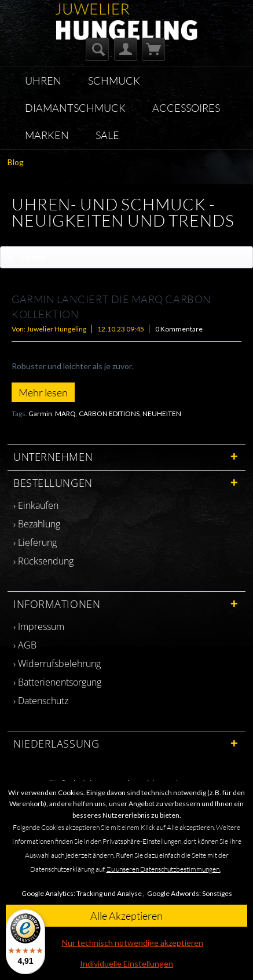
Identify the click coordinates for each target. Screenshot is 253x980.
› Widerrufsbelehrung (57, 664)
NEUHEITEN (162, 414)
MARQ (65, 414)
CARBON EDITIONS (109, 414)
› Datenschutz (41, 701)
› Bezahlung (37, 524)
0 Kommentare (179, 329)
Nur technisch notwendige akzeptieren (133, 943)
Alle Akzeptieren (126, 916)
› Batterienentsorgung (57, 682)
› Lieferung (35, 542)
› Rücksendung (43, 561)
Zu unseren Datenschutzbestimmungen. (164, 869)
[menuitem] (97, 49)
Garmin (40, 414)
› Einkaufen (36, 505)
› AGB (25, 645)
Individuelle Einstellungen (126, 963)
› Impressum (39, 626)
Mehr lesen (43, 392)
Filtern (27, 255)
